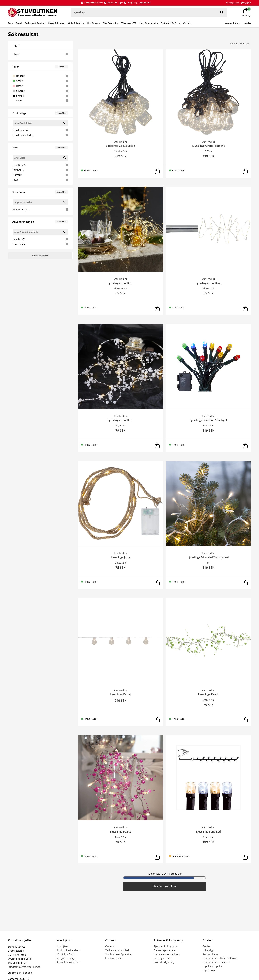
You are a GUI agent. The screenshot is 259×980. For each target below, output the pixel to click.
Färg (10, 23)
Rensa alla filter (40, 256)
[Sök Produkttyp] (64, 123)
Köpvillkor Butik (66, 954)
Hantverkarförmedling (166, 954)
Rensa (61, 67)
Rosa (40, 86)
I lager (40, 54)
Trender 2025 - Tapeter (216, 962)
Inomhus (40, 239)
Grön (40, 81)
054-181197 (145, 3)
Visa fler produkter (164, 886)
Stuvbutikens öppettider (119, 954)
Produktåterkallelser (68, 950)
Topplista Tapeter (212, 966)
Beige (40, 76)
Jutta (40, 180)
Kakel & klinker (57, 23)
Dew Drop (40, 165)
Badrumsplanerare (164, 950)
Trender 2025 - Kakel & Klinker (220, 958)
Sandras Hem (210, 954)
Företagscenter (162, 958)
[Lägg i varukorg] (157, 171)
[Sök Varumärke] (64, 202)
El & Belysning (111, 23)
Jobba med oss (114, 958)
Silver (40, 91)
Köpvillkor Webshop (68, 962)
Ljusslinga (40, 130)
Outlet (187, 23)
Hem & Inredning (149, 23)
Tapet (19, 23)
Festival (40, 170)
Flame (40, 175)
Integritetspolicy (66, 958)
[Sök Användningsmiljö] (64, 232)
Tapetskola (209, 970)
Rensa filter (61, 113)
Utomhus (40, 244)
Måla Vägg (208, 950)
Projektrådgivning (164, 962)
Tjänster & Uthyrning (166, 946)
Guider (206, 946)
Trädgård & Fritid (171, 23)
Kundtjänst (63, 946)
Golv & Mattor (76, 23)
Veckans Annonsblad (117, 950)
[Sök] (222, 12)
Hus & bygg (93, 23)
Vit (40, 101)
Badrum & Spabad (35, 23)
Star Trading (40, 209)
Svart (40, 96)
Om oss (110, 946)
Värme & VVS (129, 23)
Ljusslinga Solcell (40, 135)
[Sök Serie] (64, 158)
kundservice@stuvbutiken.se (24, 967)
